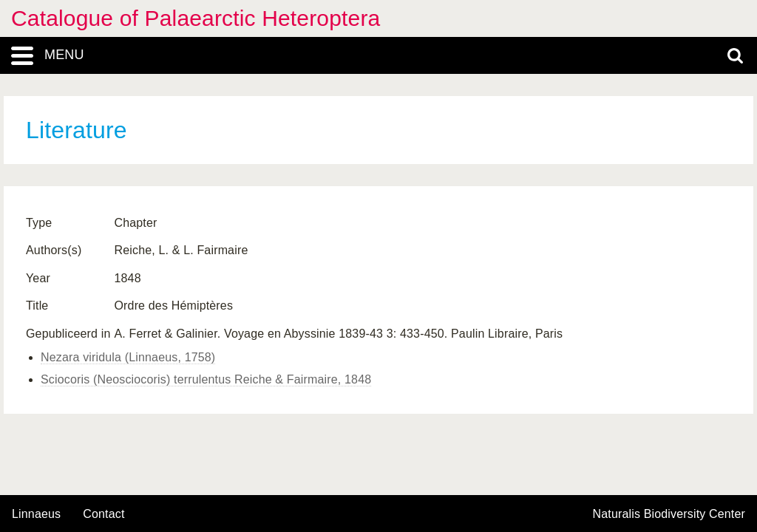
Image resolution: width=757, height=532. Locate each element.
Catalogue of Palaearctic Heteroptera (196, 18)
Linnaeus (36, 514)
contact (103, 514)
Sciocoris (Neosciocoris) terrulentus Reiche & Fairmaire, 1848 (206, 379)
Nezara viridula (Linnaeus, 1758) (128, 357)
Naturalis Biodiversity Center (669, 514)
